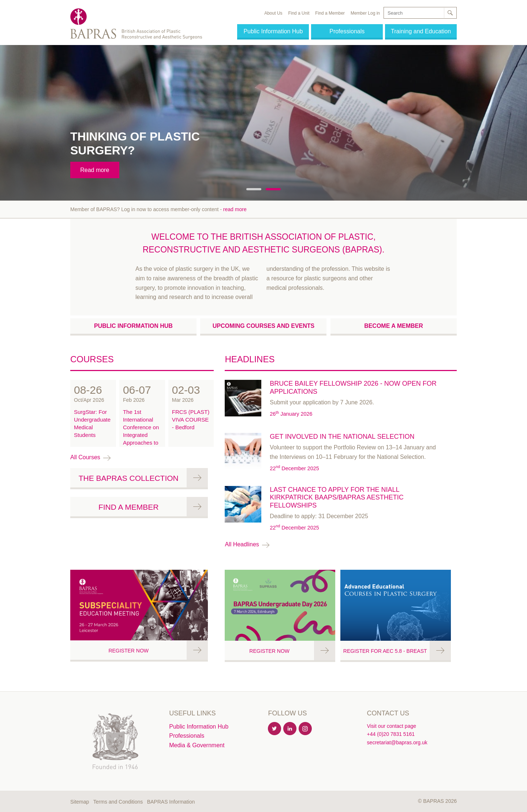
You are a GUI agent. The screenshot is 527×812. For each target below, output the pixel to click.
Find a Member (330, 13)
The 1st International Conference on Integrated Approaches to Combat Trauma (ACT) (141, 435)
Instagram (306, 729)
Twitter (275, 729)
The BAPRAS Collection (129, 478)
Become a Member (394, 326)
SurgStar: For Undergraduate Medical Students (92, 423)
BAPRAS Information (171, 802)
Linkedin (290, 729)
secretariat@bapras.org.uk (397, 742)
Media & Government (197, 745)
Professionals (347, 31)
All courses (85, 457)
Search (450, 13)
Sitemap (80, 802)
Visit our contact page (392, 726)
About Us (273, 13)
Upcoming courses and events (264, 326)
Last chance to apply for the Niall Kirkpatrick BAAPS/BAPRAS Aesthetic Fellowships (337, 497)
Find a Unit (299, 13)
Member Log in (365, 13)
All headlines (242, 544)
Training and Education (421, 31)
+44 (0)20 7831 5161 (391, 734)
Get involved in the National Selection (342, 437)
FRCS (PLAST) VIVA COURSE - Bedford (191, 420)
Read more (95, 170)
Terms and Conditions (118, 802)
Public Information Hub (273, 31)
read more (235, 209)
